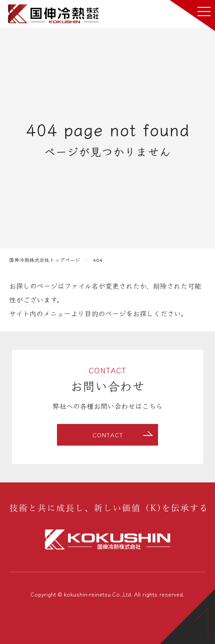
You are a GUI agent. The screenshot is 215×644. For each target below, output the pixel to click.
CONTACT (108, 435)
